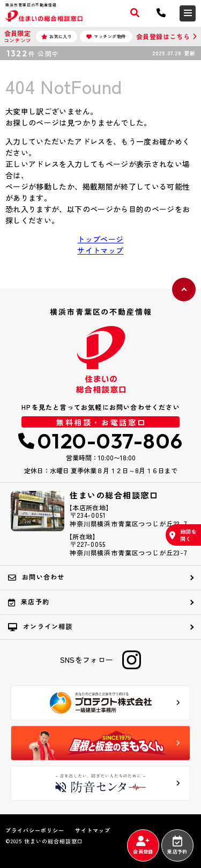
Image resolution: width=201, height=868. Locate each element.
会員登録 (143, 845)
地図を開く (183, 535)
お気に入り (57, 37)
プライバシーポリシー (35, 830)
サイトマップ (100, 250)
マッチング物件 (106, 37)
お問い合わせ (36, 577)
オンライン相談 (40, 626)
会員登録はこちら (163, 36)
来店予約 (177, 845)
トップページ (100, 239)
